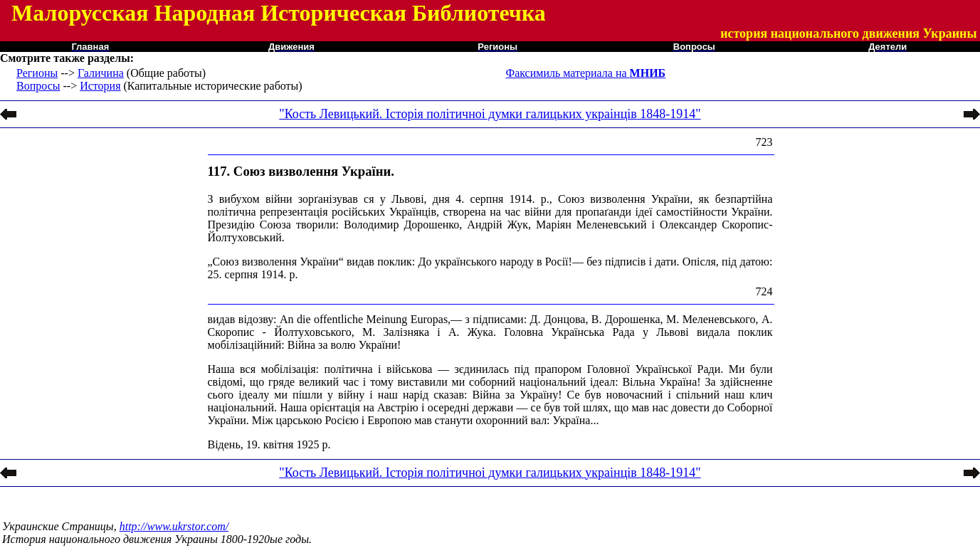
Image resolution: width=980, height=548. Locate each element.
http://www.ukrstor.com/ (174, 526)
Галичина (101, 73)
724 (764, 291)
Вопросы (38, 86)
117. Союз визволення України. (301, 171)
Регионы (37, 73)
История (100, 86)
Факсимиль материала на (586, 73)
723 (764, 142)
